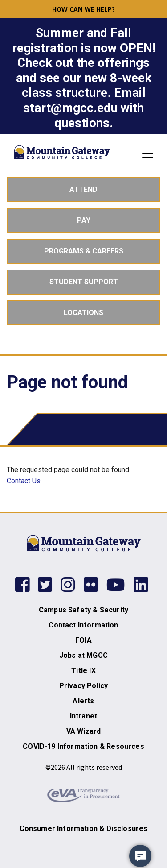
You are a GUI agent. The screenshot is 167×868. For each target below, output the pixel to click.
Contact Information (83, 625)
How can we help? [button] (83, 9)
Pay (84, 220)
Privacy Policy (83, 686)
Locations (83, 313)
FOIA (83, 640)
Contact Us (24, 481)
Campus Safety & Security (83, 610)
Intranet (83, 716)
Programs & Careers (84, 251)
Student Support (84, 282)
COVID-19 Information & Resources (83, 746)
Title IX (83, 671)
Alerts (83, 701)
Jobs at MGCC (83, 655)
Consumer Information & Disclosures (84, 829)
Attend (83, 189)
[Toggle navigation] (145, 154)
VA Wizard (84, 731)
